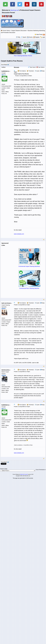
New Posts (39, 34)
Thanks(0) (30, 71)
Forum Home (6, 31)
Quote (38, 71)
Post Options (22, 71)
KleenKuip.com (15, 10)
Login (44, 37)
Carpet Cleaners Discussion (19, 31)
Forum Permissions (41, 470)
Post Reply (5, 64)
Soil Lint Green (7, 303)
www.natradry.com (19, 234)
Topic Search (32, 67)
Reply (43, 71)
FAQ (19, 37)
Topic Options (40, 67)
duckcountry (6, 370)
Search (24, 37)
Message (16, 67)
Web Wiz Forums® (24, 474)
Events (30, 37)
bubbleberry (6, 71)
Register (37, 37)
